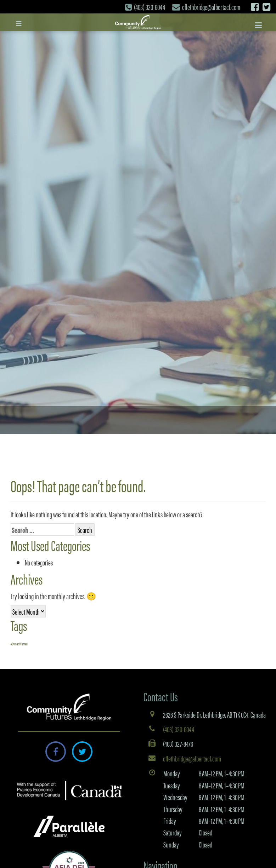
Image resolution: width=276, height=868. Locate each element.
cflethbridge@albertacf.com (211, 7)
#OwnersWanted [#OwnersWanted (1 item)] (19, 644)
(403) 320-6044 (150, 7)
